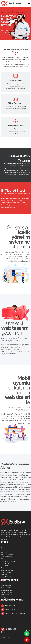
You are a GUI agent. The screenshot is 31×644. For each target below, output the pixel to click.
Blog (3, 568)
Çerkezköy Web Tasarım (8, 588)
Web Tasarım (20, 66)
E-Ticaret (4, 194)
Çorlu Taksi (4, 575)
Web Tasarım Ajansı (18, 62)
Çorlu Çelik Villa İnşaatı (7, 570)
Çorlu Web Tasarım (15, 464)
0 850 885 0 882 (9, 630)
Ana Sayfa (4, 548)
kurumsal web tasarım (13, 530)
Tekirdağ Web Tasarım (7, 590)
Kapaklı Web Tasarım (7, 592)
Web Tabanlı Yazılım (6, 557)
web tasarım (11, 57)
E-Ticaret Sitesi (13, 190)
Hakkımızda (4, 550)
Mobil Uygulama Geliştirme (9, 561)
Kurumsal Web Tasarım (19, 158)
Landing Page (5, 563)
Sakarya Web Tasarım (7, 597)
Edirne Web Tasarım (7, 595)
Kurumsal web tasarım (11, 163)
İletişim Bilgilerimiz (6, 577)
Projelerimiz (5, 566)
